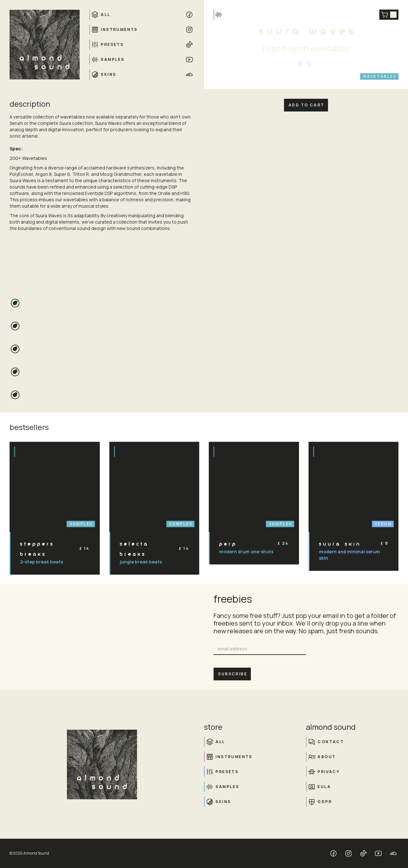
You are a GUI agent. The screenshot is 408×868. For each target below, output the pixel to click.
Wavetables (380, 76)
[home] (45, 45)
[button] (389, 15)
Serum (383, 524)
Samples (81, 524)
